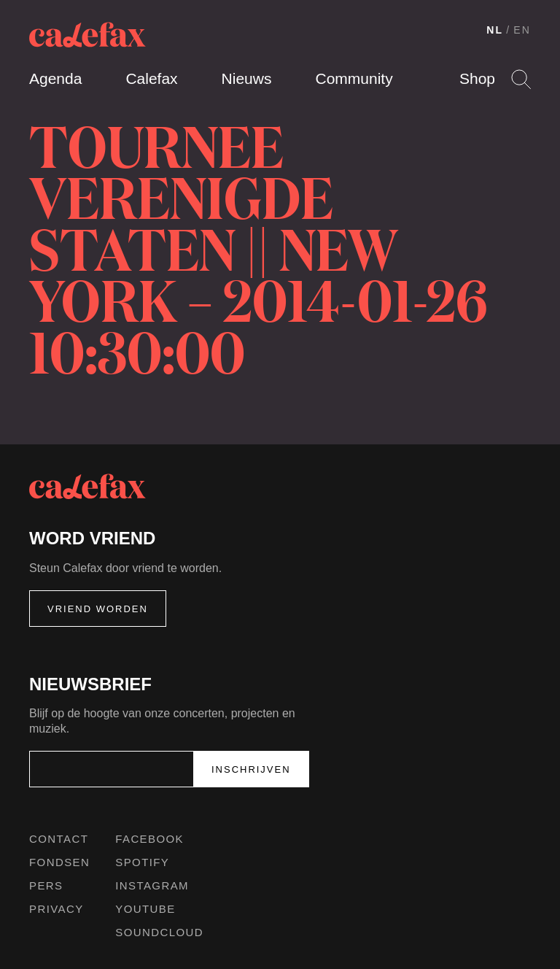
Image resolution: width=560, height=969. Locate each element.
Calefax (151, 78)
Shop (477, 78)
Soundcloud (159, 932)
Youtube (145, 909)
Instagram (152, 885)
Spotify (142, 862)
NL (495, 30)
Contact (59, 839)
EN (522, 30)
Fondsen (59, 862)
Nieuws (247, 78)
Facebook (149, 839)
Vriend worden (98, 609)
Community (354, 78)
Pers (46, 885)
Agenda (55, 78)
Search (521, 79)
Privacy (57, 909)
